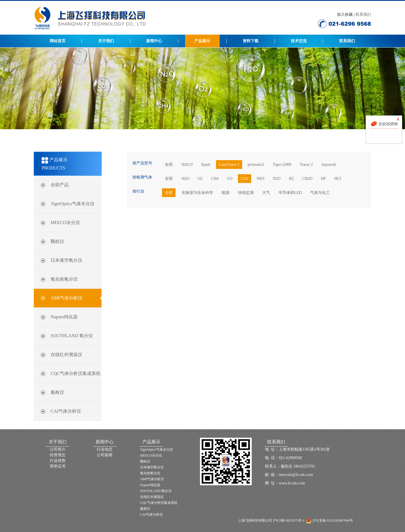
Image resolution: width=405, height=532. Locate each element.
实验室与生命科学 (197, 193)
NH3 (261, 179)
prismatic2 (256, 165)
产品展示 (202, 41)
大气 (266, 193)
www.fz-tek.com (292, 483)
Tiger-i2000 (282, 165)
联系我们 (363, 14)
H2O (185, 179)
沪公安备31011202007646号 (332, 520)
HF (323, 179)
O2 (200, 179)
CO (230, 179)
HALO (187, 165)
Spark (206, 165)
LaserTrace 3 (229, 165)
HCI (338, 179)
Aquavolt (328, 165)
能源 (226, 193)
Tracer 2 (306, 165)
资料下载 (251, 41)
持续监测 (246, 193)
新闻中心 (154, 41)
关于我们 (106, 41)
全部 (169, 165)
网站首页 (58, 41)
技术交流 (299, 41)
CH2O (307, 179)
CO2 (244, 179)
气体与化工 (320, 193)
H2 (291, 179)
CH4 (215, 179)
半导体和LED (290, 193)
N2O (277, 179)
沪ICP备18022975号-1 (289, 520)
